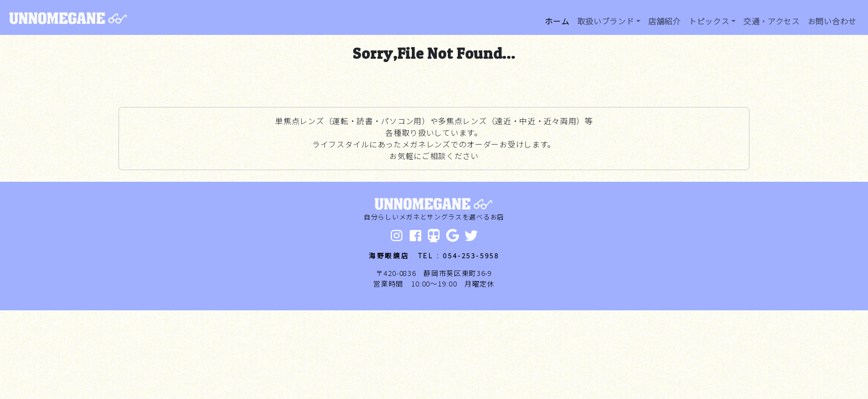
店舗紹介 (665, 21)
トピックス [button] (709, 21)
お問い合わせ (832, 21)
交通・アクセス (772, 21)
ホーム (557, 21)
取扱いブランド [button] (606, 21)
